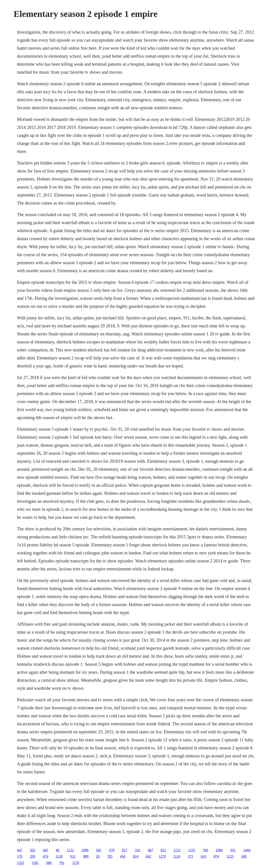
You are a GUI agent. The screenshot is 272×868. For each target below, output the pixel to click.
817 (125, 850)
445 (45, 850)
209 (32, 856)
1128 (59, 856)
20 (98, 856)
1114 (177, 856)
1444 (247, 850)
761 (62, 863)
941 (99, 850)
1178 (76, 863)
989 (86, 856)
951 (233, 850)
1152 (177, 850)
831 (163, 850)
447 (20, 850)
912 (73, 856)
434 (123, 856)
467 (150, 850)
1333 (20, 863)
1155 (230, 856)
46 (57, 850)
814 (136, 856)
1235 (192, 850)
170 (20, 856)
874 (216, 856)
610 (203, 856)
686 (49, 863)
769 (206, 850)
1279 (162, 856)
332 (137, 850)
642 (149, 856)
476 (45, 856)
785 (110, 856)
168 (244, 856)
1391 (35, 863)
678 (112, 850)
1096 (85, 850)
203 (32, 850)
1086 (219, 850)
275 (190, 856)
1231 (70, 850)
